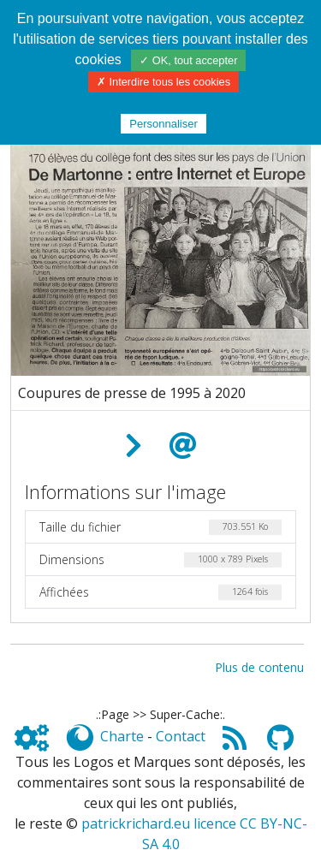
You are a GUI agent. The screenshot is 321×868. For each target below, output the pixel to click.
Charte (122, 736)
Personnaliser (163, 124)
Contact (181, 736)
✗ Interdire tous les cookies (163, 82)
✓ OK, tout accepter (188, 60)
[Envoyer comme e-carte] (183, 446)
